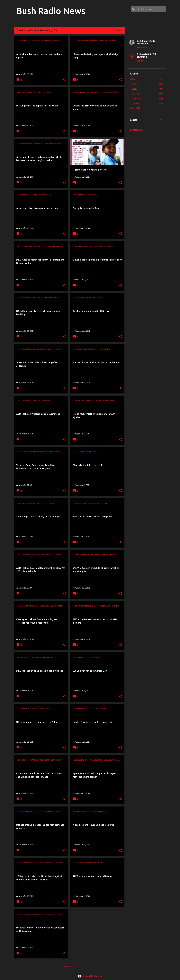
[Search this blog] (151, 9)
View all (119, 31)
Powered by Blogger (90, 976)
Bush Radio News (51, 11)
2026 (132, 79)
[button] (64, 80)
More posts (69, 967)
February (137, 99)
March (136, 94)
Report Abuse (137, 130)
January (136, 104)
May (134, 84)
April (135, 89)
